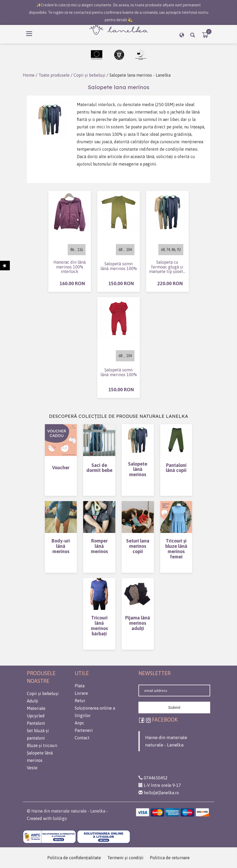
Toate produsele (54, 75)
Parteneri (84, 730)
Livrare (81, 693)
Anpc (79, 723)
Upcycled (36, 716)
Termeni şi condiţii (125, 858)
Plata (80, 686)
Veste (32, 768)
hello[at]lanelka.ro (159, 793)
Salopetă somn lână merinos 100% (119, 266)
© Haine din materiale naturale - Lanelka (66, 811)
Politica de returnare (170, 858)
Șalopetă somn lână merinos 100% (119, 372)
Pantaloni (36, 723)
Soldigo (60, 818)
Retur (80, 701)
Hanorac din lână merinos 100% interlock (70, 267)
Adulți (33, 701)
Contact (82, 738)
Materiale (36, 708)
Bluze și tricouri (42, 745)
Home (29, 75)
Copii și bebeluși (89, 75)
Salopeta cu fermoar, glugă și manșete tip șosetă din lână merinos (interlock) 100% (167, 267)
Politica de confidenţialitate (74, 858)
